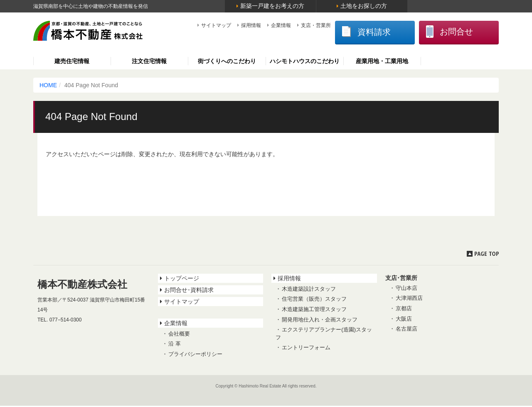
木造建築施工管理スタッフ (314, 310)
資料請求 (348, 33)
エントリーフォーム (306, 349)
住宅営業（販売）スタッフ (314, 300)
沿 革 (175, 345)
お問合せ (443, 32)
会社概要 (179, 335)
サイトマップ (193, 25)
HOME (48, 86)
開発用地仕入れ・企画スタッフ (320, 321)
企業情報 (258, 25)
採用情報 (228, 25)
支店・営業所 (293, 25)
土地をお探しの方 (364, 6)
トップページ (182, 280)
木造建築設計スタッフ (309, 290)
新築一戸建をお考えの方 (272, 6)
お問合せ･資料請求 (189, 291)
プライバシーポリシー (195, 355)
